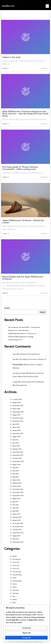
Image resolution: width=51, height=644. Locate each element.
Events (15, 584)
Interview (16, 593)
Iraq (14, 596)
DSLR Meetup (17, 581)
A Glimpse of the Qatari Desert (30, 354)
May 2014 (16, 474)
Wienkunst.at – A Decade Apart (18, 330)
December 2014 (18, 452)
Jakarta (15, 599)
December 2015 (18, 434)
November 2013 (18, 492)
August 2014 (16, 465)
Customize (26, 628)
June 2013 (16, 505)
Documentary (17, 575)
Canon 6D (16, 565)
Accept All (26, 638)
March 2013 (16, 514)
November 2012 (18, 527)
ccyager (15, 382)
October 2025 (17, 399)
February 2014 (17, 483)
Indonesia (16, 590)
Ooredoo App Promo (15, 340)
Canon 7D (16, 568)
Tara (14, 359)
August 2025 (17, 403)
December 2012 (18, 523)
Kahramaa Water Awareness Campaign (21, 337)
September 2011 (18, 542)
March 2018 (16, 409)
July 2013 (15, 502)
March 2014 (16, 480)
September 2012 (18, 533)
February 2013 (17, 517)
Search (7, 308)
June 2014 (16, 471)
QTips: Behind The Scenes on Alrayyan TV (32, 359)
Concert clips (17, 572)
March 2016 (16, 427)
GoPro (15, 587)
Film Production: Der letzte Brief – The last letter (24, 327)
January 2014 (17, 486)
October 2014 (17, 458)
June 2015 (16, 443)
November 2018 (18, 406)
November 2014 (18, 455)
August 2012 (16, 536)
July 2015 (15, 440)
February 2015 (17, 449)
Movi (14, 603)
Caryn (14, 354)
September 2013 (18, 496)
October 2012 (17, 530)
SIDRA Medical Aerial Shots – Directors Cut (22, 333)
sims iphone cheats (19, 373)
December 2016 (18, 418)
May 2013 (16, 508)
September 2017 (18, 412)
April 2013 (16, 511)
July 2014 (15, 468)
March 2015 (16, 446)
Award (15, 556)
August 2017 (16, 415)
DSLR (14, 578)
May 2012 (16, 539)
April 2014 (16, 477)
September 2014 (18, 461)
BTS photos (17, 559)
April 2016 (16, 424)
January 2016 (17, 430)
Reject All (26, 633)
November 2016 (18, 421)
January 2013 (17, 520)
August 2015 (16, 437)
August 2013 (16, 499)
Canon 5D (16, 562)
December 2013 (18, 489)
